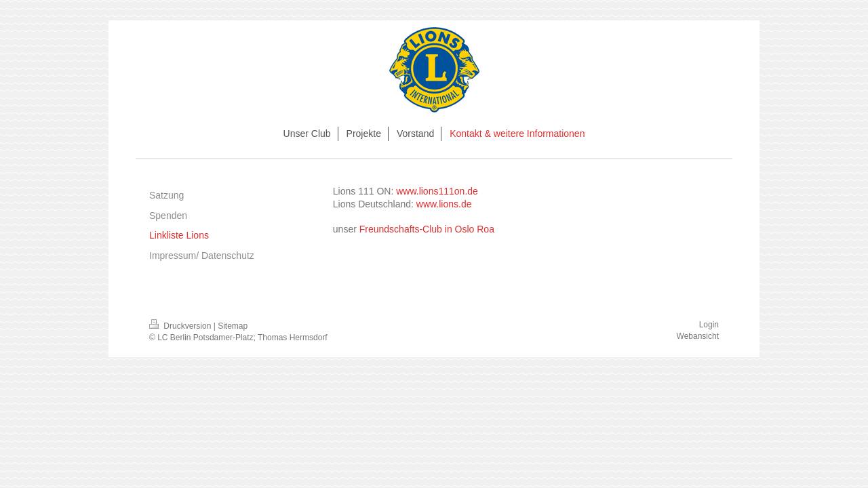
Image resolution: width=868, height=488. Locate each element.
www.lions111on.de (437, 191)
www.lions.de (444, 204)
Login (709, 325)
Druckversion (181, 326)
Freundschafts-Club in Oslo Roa (427, 229)
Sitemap (233, 326)
